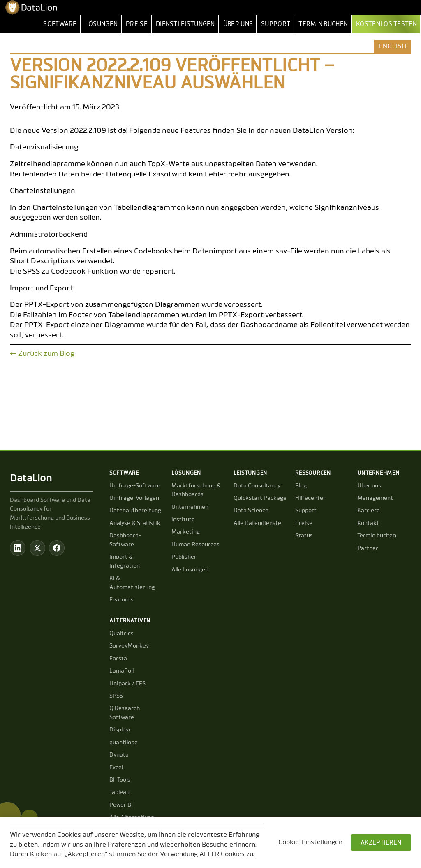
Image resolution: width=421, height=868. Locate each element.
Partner (368, 548)
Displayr (120, 730)
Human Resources (195, 545)
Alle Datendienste (257, 523)
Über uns (238, 24)
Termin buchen (323, 24)
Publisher (184, 557)
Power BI (121, 805)
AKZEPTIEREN (381, 843)
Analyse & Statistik (135, 523)
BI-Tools (120, 780)
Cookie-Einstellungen (310, 842)
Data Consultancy (257, 486)
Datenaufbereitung (135, 511)
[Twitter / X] (37, 548)
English (393, 46)
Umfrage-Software (135, 486)
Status (304, 536)
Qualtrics (121, 634)
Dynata (119, 755)
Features (121, 600)
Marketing (186, 532)
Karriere (369, 511)
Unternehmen (190, 507)
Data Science (251, 511)
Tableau (119, 792)
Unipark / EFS (127, 684)
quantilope (124, 743)
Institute (183, 520)
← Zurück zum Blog (42, 354)
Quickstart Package (260, 498)
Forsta (118, 659)
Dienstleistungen (185, 24)
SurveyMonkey (129, 646)
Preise (137, 24)
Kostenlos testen (386, 24)
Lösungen (101, 24)
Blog (301, 486)
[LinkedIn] (18, 548)
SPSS (116, 696)
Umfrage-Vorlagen (134, 498)
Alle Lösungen (190, 570)
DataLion (31, 478)
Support (276, 24)
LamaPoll (121, 671)
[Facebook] (57, 548)
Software (60, 24)
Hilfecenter (310, 498)
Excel (116, 768)
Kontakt (368, 523)
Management (375, 498)
